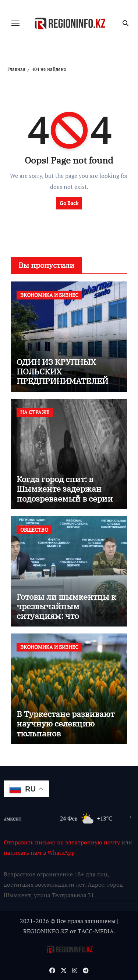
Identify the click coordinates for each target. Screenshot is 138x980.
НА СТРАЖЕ (35, 412)
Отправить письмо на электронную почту (62, 842)
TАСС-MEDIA (96, 931)
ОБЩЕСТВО (34, 530)
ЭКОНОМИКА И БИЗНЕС (49, 295)
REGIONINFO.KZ (46, 931)
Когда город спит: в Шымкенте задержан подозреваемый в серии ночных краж (65, 493)
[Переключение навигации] (15, 23)
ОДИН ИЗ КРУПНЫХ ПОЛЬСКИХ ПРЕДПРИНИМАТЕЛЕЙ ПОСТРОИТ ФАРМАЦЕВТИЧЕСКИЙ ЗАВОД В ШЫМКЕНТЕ (63, 386)
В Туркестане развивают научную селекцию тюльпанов (66, 724)
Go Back (69, 203)
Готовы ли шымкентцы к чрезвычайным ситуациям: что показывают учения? (66, 611)
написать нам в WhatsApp (39, 852)
